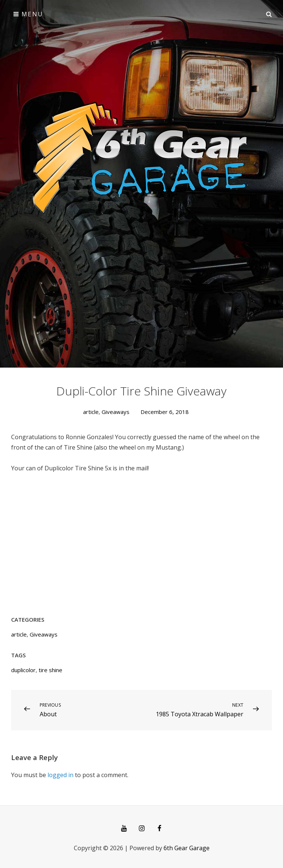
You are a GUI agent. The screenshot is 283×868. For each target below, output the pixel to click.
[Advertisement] (141, 84)
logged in (60, 775)
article (91, 412)
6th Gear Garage (187, 848)
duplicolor (23, 670)
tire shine (50, 670)
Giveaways (116, 412)
